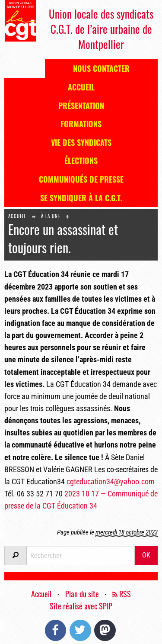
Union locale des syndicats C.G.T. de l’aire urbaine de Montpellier (101, 29)
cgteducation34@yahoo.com (111, 482)
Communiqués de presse (81, 179)
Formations (81, 124)
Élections (81, 161)
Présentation (81, 106)
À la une (51, 216)
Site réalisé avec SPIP (81, 606)
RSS (122, 594)
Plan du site (82, 594)
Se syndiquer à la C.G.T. (81, 198)
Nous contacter (101, 68)
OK (146, 555)
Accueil (81, 87)
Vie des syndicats (81, 142)
